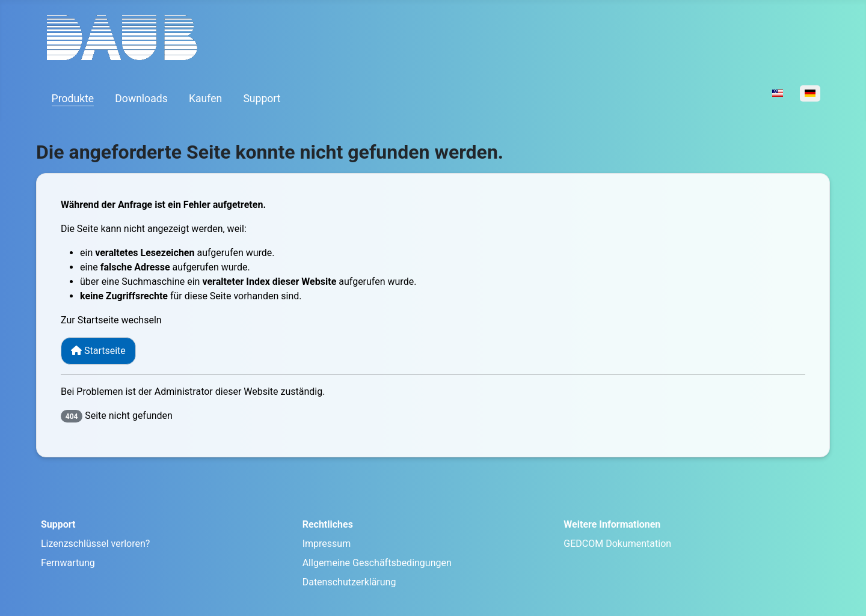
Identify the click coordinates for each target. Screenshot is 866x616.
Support (262, 99)
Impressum (327, 544)
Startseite (98, 351)
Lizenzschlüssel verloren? (95, 544)
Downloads (141, 99)
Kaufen (205, 99)
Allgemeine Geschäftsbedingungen (377, 563)
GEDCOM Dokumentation (617, 544)
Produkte (73, 99)
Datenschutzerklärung (349, 582)
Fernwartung (68, 563)
